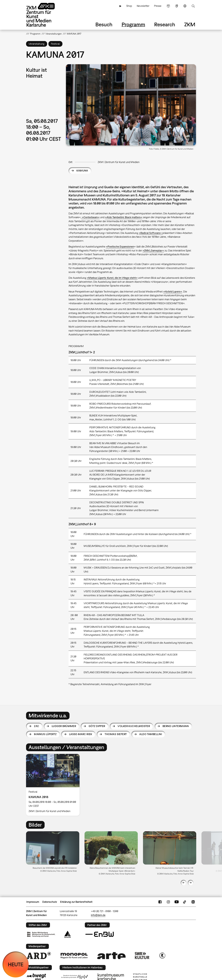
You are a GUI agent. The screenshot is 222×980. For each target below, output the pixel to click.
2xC (37, 726)
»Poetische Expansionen (120, 247)
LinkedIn (193, 902)
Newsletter (143, 6)
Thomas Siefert (116, 734)
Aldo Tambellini (151, 734)
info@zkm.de (98, 915)
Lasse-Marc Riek (81, 734)
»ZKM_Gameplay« (153, 251)
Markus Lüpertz (45, 734)
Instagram (168, 902)
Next (191, 883)
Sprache (185, 6)
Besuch (104, 24)
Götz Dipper (97, 726)
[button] (131, 105)
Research (165, 24)
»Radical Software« (151, 233)
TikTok (185, 902)
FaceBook (160, 902)
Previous (183, 883)
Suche (193, 6)
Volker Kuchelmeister (134, 726)
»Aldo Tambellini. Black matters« (124, 217)
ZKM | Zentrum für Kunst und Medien (119, 162)
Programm (133, 24)
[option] (54, 785)
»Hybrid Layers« (173, 292)
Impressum (33, 902)
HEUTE (16, 964)
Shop (129, 6)
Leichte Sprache (168, 6)
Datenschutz (50, 902)
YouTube (177, 902)
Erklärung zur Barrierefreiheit (76, 902)
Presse (158, 6)
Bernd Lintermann (176, 726)
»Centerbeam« (90, 217)
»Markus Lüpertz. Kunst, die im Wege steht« (112, 278)
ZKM (190, 24)
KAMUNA (82, 171)
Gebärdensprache (177, 6)
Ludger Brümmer (64, 726)
